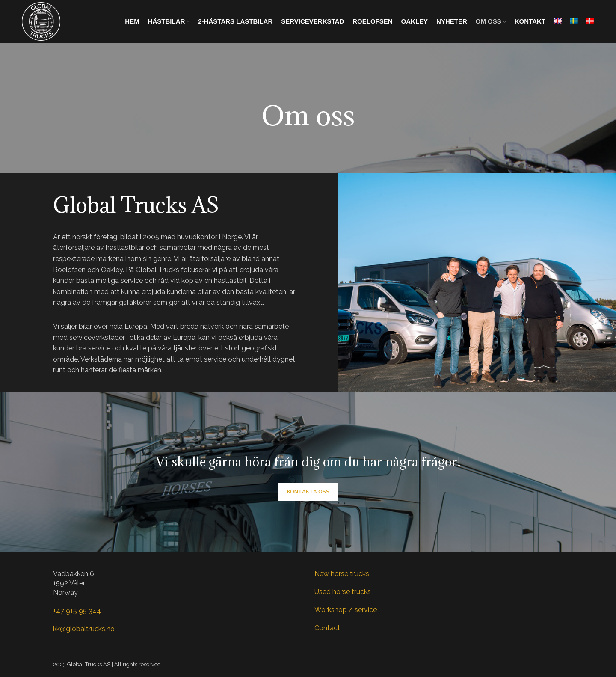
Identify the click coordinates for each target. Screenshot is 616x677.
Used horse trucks (343, 592)
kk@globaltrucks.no (84, 629)
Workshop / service (346, 610)
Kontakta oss (308, 491)
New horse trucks (342, 574)
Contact (327, 628)
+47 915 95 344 (77, 611)
